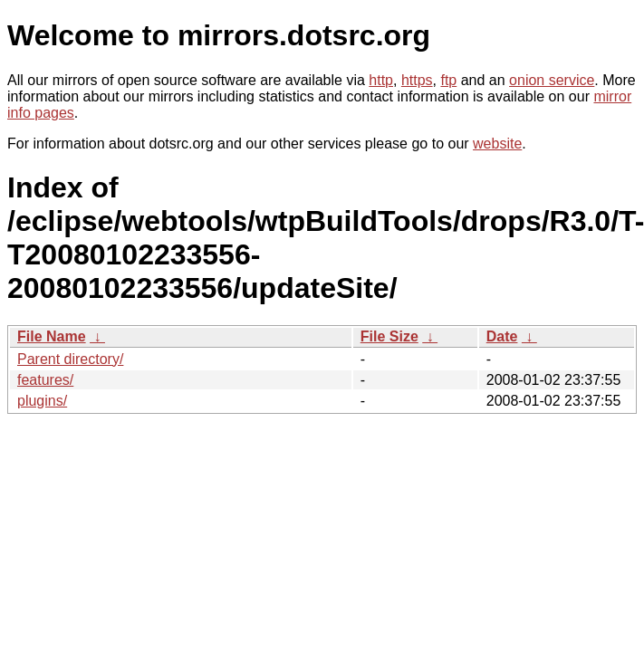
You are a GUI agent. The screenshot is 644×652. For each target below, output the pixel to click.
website (497, 144)
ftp (448, 80)
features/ (45, 380)
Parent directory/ (70, 359)
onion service (552, 80)
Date (502, 336)
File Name (52, 336)
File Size (389, 336)
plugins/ (42, 401)
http (381, 80)
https (417, 80)
